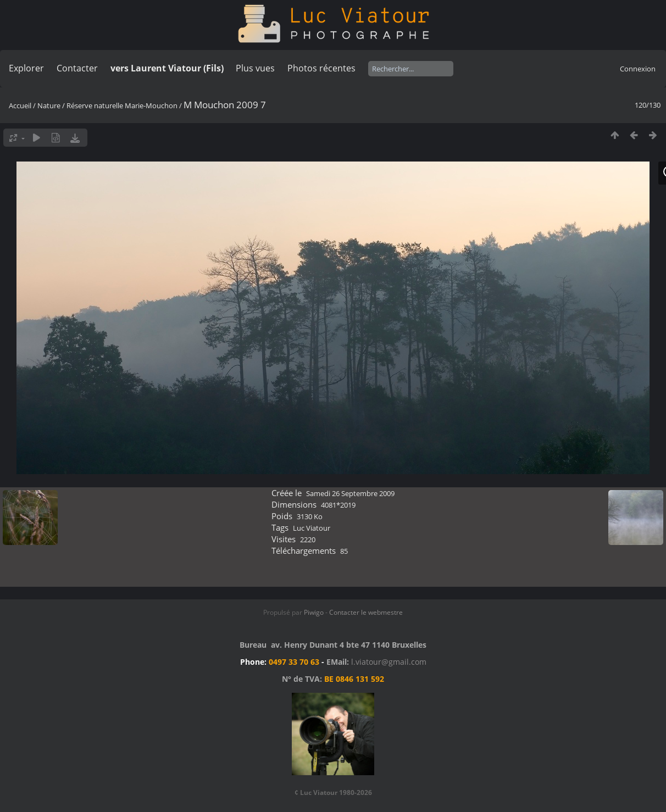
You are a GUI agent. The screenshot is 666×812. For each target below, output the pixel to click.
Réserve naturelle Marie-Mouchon (122, 105)
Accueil (20, 105)
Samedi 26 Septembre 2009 (350, 493)
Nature (49, 105)
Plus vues (255, 68)
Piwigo (314, 612)
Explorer (26, 68)
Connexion (638, 69)
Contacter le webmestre (366, 612)
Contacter (77, 68)
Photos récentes (321, 68)
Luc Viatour (312, 528)
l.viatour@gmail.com (389, 662)
